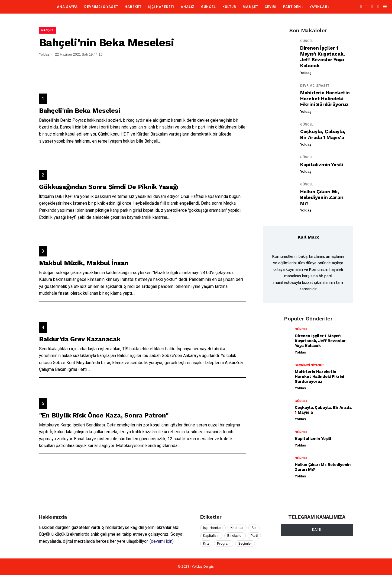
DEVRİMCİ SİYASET (101, 7)
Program (224, 544)
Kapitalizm (211, 536)
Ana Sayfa (67, 7)
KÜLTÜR (229, 7)
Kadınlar (237, 528)
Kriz (206, 544)
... (159, 141)
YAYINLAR (319, 7)
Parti (254, 536)
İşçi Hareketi (213, 528)
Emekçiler (235, 536)
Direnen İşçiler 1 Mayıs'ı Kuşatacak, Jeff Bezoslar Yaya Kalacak (323, 57)
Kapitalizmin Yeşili (322, 164)
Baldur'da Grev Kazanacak (80, 339)
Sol (254, 528)
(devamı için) (162, 541)
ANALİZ (188, 7)
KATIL (317, 530)
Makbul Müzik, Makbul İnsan (84, 263)
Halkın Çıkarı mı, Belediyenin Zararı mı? (322, 197)
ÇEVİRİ (270, 7)
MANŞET (250, 7)
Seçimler (245, 544)
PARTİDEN (292, 7)
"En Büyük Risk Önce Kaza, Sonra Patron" (104, 415)
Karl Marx (308, 237)
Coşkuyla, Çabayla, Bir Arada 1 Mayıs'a (323, 134)
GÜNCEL (208, 7)
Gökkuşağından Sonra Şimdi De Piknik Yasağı (109, 187)
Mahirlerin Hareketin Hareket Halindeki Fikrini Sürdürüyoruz (325, 98)
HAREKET (133, 7)
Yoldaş (306, 73)
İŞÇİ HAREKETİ (161, 7)
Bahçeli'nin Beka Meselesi (80, 111)
